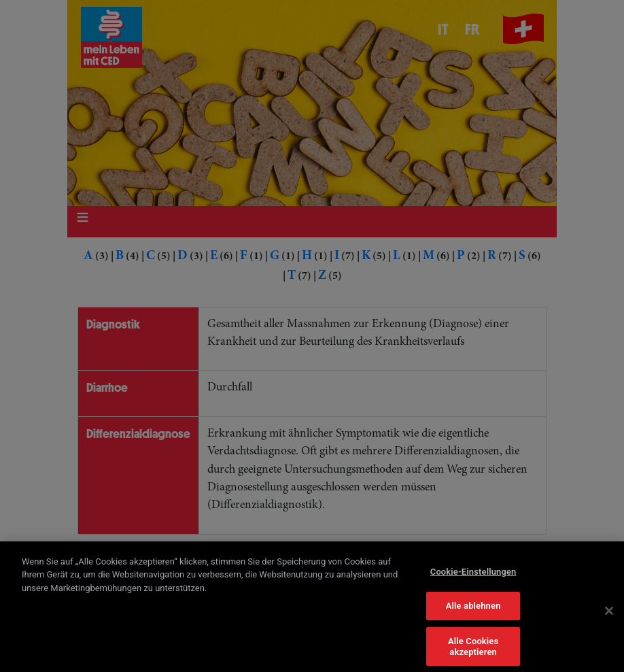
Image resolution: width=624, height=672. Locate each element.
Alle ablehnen (473, 610)
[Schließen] (609, 616)
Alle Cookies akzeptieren (473, 651)
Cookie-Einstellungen (473, 576)
